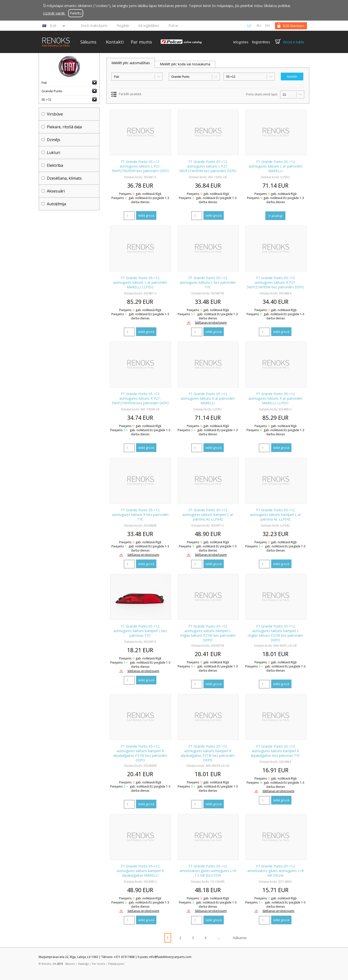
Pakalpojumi (116, 964)
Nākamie (240, 938)
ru (259, 26)
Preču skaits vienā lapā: (262, 94)
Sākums (88, 42)
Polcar (173, 26)
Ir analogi (275, 216)
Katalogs (83, 964)
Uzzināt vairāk (54, 13)
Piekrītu (76, 13)
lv (249, 26)
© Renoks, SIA (47, 964)
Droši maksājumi (94, 26)
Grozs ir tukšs (294, 42)
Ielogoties (241, 42)
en (267, 26)
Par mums (141, 42)
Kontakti (115, 42)
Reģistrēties (261, 42)
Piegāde (123, 26)
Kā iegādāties (149, 26)
